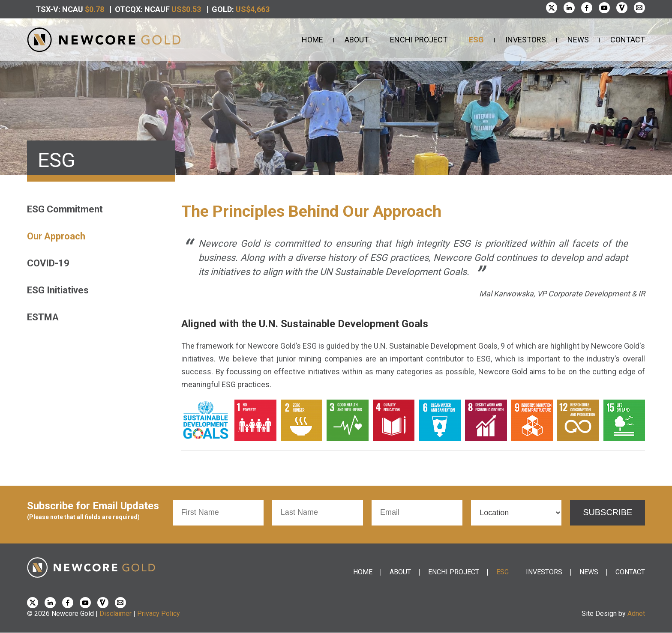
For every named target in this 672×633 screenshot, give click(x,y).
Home (312, 40)
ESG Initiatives (58, 290)
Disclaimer (115, 614)
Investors (526, 40)
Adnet (636, 614)
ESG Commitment (65, 209)
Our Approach (56, 236)
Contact (628, 40)
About (357, 40)
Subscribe (608, 513)
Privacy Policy (159, 614)
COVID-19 (48, 263)
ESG (476, 40)
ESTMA (43, 317)
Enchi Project (419, 40)
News (578, 40)
